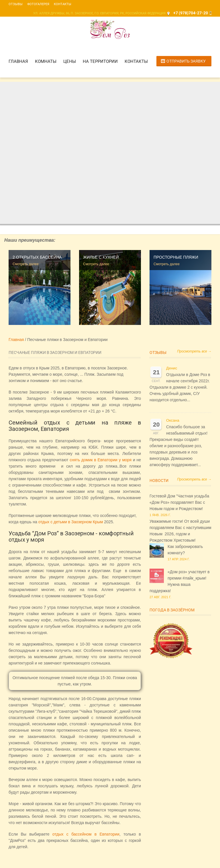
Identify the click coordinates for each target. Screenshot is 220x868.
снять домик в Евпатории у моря (101, 460)
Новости (159, 480)
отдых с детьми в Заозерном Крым (71, 522)
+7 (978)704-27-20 (191, 13)
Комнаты (46, 61)
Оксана (173, 420)
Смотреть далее (26, 264)
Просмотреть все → (194, 351)
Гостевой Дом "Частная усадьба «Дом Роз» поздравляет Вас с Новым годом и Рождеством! (179, 502)
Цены (70, 61)
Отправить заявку (186, 61)
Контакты (63, 4)
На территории (100, 61)
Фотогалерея (38, 4)
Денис (172, 368)
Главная (18, 61)
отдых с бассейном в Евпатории (86, 834)
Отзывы (16, 4)
